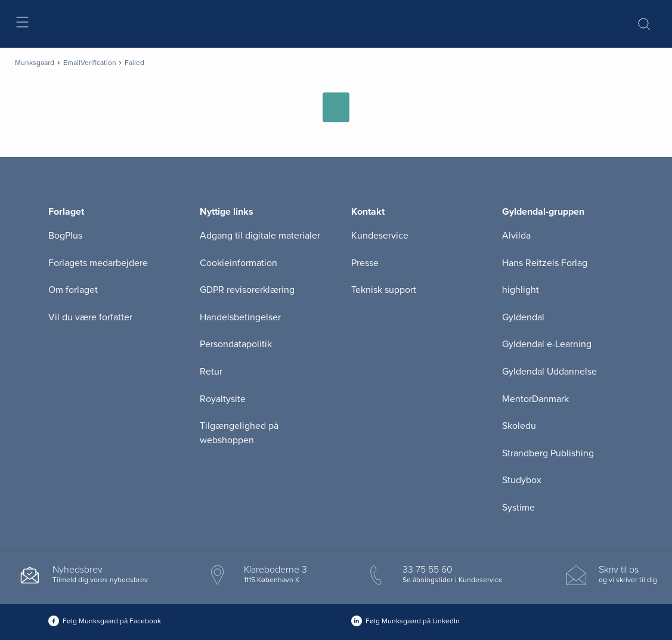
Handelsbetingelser (240, 317)
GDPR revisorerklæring (247, 290)
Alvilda (516, 236)
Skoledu (519, 426)
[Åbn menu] (22, 24)
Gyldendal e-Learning (547, 344)
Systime (518, 508)
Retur (211, 372)
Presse (365, 263)
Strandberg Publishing (548, 453)
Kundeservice (380, 236)
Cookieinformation (239, 263)
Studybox (522, 480)
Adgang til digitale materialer (260, 236)
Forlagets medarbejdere (98, 263)
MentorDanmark (535, 399)
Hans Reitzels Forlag (545, 263)
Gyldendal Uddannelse (549, 372)
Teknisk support (384, 290)
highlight (521, 290)
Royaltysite (223, 399)
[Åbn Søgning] (644, 24)
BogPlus (65, 236)
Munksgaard (35, 63)
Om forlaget (73, 290)
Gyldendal (523, 317)
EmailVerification (90, 63)
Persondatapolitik (236, 344)
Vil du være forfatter (90, 317)
